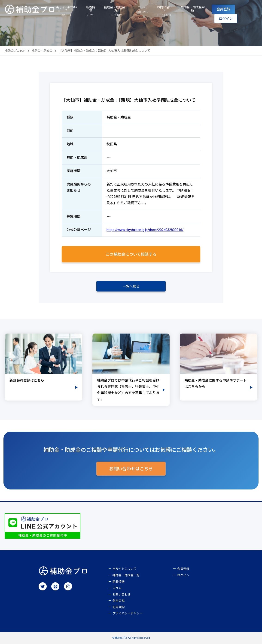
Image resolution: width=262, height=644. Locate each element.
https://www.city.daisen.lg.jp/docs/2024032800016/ (145, 230)
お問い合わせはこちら (131, 469)
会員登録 (223, 9)
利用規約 (119, 607)
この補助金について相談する (131, 254)
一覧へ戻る (131, 286)
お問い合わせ (122, 594)
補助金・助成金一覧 (126, 575)
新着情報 (119, 582)
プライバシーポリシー (128, 613)
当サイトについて (125, 569)
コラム (117, 588)
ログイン (226, 19)
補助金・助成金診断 (193, 9)
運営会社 (119, 601)
